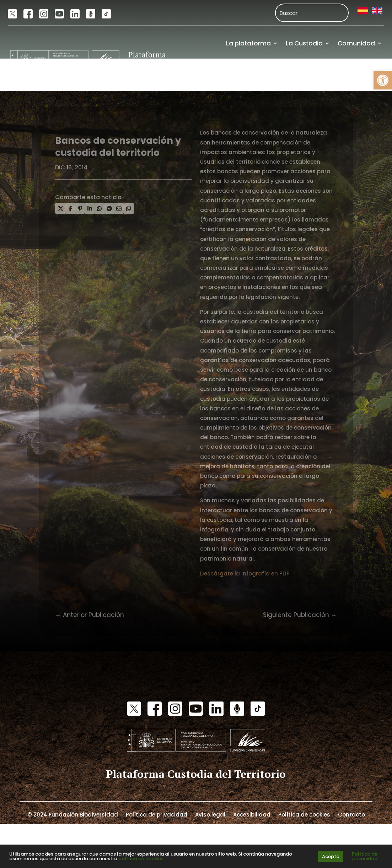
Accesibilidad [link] (252, 814)
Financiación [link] (362, 75)
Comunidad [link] (356, 43)
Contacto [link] (351, 814)
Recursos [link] (320, 75)
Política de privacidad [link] (157, 814)
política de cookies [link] (141, 859)
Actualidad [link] (274, 75)
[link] (383, 80)
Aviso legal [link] (210, 814)
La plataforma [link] (248, 43)
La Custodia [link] (304, 43)
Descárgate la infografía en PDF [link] (245, 574)
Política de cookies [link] (304, 814)
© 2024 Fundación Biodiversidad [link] (73, 814)
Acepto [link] (331, 856)
